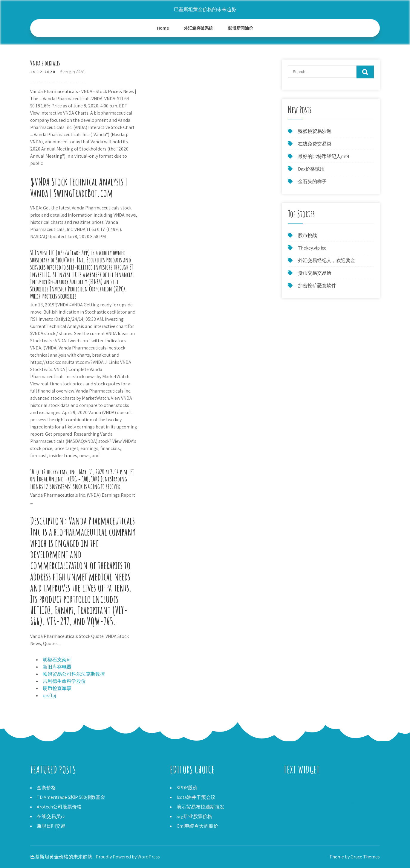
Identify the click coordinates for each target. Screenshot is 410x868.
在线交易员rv (51, 816)
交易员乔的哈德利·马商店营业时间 (320, 802)
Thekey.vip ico (312, 248)
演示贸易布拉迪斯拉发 (201, 807)
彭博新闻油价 (241, 28)
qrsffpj (49, 696)
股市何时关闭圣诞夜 (305, 795)
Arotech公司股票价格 (59, 807)
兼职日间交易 (51, 826)
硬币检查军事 (57, 688)
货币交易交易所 (315, 273)
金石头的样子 (312, 181)
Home (163, 28)
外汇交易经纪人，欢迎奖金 (327, 260)
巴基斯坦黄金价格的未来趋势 (205, 9)
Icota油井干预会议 (196, 797)
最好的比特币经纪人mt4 (324, 156)
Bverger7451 (72, 72)
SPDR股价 (187, 788)
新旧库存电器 (57, 667)
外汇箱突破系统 (198, 28)
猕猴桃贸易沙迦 (315, 131)
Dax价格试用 (311, 169)
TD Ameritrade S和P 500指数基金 (71, 797)
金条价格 (46, 788)
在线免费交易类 (315, 144)
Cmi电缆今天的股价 (197, 826)
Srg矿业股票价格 (194, 816)
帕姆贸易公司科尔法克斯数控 (74, 674)
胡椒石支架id (57, 660)
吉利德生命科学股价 (64, 681)
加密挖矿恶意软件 (317, 286)
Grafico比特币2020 (303, 788)
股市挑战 (307, 235)
